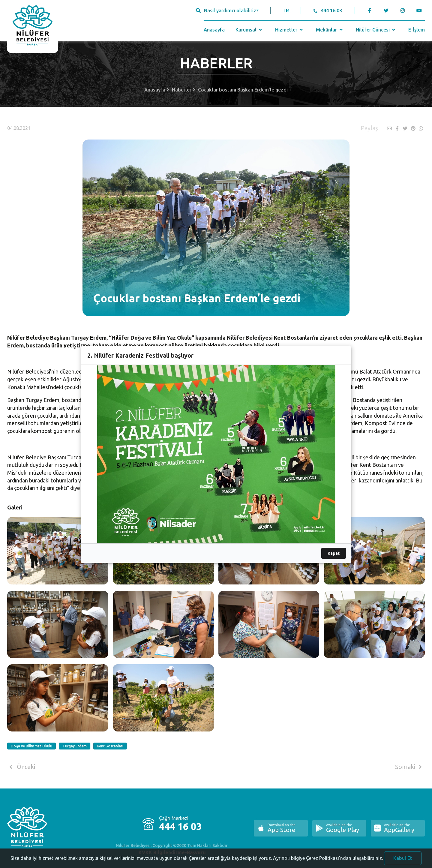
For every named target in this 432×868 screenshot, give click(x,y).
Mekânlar (330, 30)
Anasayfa (214, 30)
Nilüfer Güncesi (376, 30)
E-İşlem (417, 30)
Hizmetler (290, 30)
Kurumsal (249, 30)
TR (286, 11)
